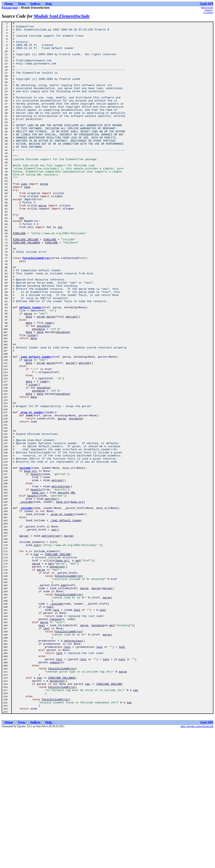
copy (27, 220)
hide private (207, 7)
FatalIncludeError (36, 305)
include (25, 557)
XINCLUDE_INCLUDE (26, 283)
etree (44, 216)
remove (55, 791)
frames (208, 10)
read (48, 383)
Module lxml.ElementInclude (62, 16)
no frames (208, 12)
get (78, 668)
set (21, 257)
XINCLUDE (19, 276)
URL (73, 587)
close (31, 398)
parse (42, 242)
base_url (30, 561)
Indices (35, 4)
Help (49, 4)
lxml (24, 216)
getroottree (60, 579)
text (42, 746)
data (29, 376)
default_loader (31, 365)
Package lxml (10, 8)
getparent (57, 676)
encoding (43, 387)
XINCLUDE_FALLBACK (26, 287)
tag (36, 661)
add (63, 698)
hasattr (36, 565)
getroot (71, 376)
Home (9, 4)
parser (71, 431)
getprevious (73, 765)
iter (37, 650)
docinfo (63, 587)
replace (55, 739)
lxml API (207, 4)
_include (26, 598)
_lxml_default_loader (35, 424)
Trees (22, 4)
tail (50, 724)
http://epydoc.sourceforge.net (197, 865)
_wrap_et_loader (31, 491)
